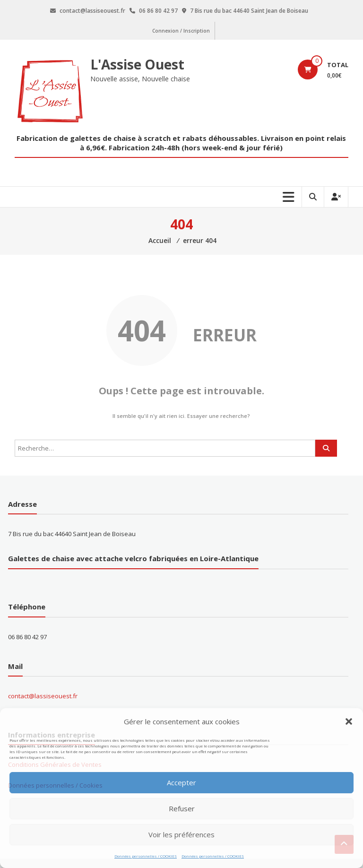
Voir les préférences (181, 834)
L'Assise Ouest (137, 64)
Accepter (181, 782)
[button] (349, 721)
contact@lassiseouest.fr (43, 696)
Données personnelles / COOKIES (146, 856)
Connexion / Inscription (181, 31)
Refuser (182, 808)
